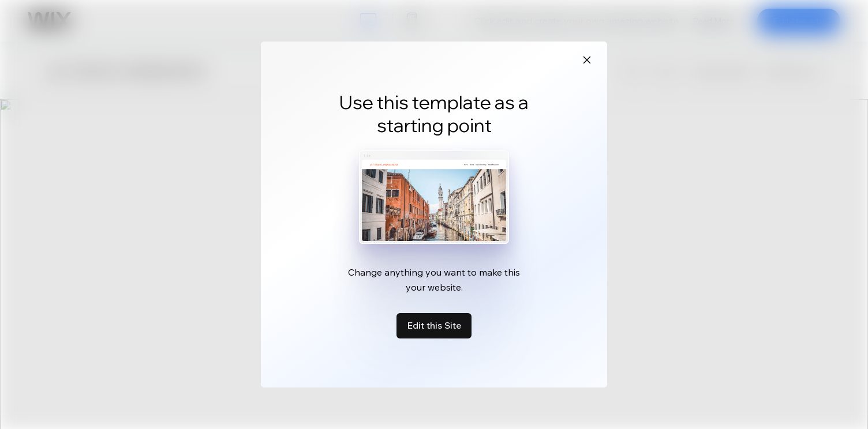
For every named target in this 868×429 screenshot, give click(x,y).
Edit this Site (434, 325)
